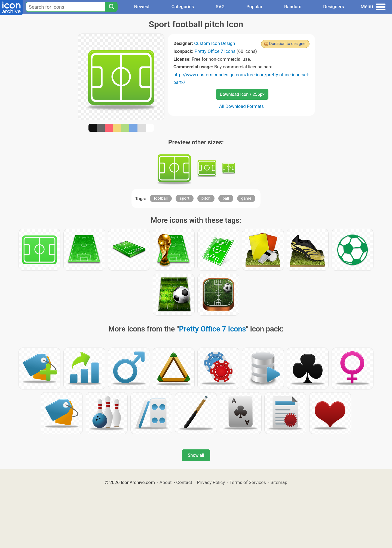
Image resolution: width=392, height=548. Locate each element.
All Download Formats (242, 106)
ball (226, 198)
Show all (196, 455)
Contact (184, 482)
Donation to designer (288, 44)
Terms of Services (248, 482)
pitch (206, 198)
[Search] (111, 7)
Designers (333, 7)
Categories (183, 7)
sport (184, 198)
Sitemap (279, 482)
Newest (142, 7)
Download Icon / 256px (242, 94)
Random (293, 7)
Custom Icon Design (215, 43)
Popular (254, 7)
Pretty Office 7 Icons (215, 51)
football (161, 198)
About (166, 482)
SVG (220, 7)
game (246, 198)
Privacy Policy (211, 482)
